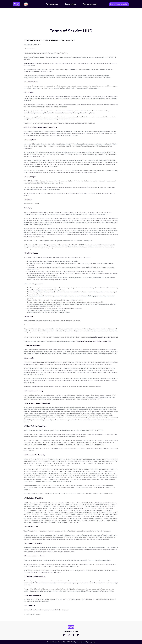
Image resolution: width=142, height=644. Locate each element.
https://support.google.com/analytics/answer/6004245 (93, 341)
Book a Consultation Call (119, 4)
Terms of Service (52, 642)
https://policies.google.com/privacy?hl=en (104, 337)
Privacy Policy (31, 63)
